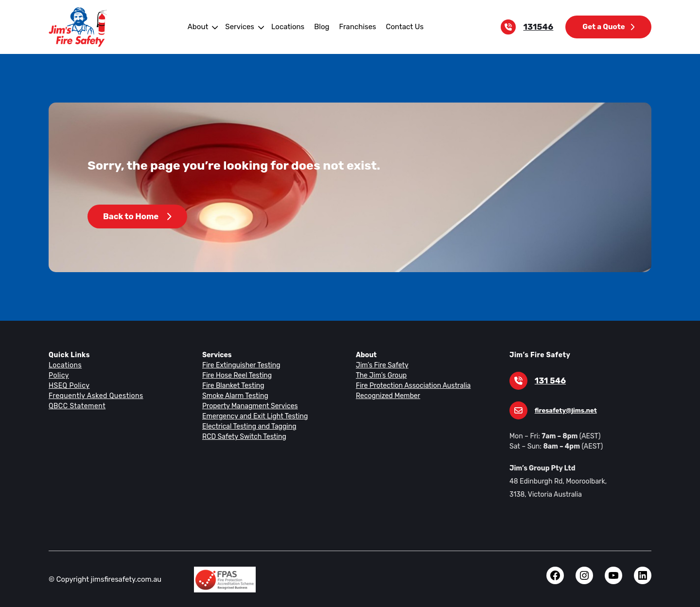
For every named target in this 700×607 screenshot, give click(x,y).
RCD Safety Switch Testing (243, 436)
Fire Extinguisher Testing (239, 365)
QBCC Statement (77, 406)
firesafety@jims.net (564, 410)
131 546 (550, 381)
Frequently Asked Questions (94, 396)
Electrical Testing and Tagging (247, 426)
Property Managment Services (248, 406)
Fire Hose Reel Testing (236, 375)
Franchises (356, 26)
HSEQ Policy (70, 385)
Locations (288, 26)
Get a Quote (609, 26)
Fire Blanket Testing (232, 385)
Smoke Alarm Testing (234, 396)
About (201, 26)
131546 (540, 27)
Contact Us (402, 26)
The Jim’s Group (381, 375)
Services (242, 26)
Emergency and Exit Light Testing (253, 416)
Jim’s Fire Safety (381, 365)
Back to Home (137, 217)
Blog (321, 26)
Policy (58, 375)
